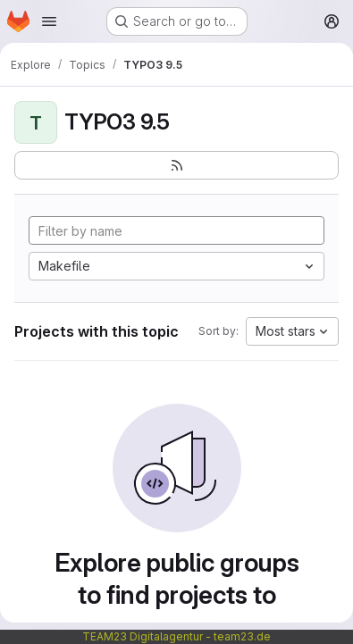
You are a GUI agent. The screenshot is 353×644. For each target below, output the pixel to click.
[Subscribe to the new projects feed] (176, 165)
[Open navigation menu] (49, 21)
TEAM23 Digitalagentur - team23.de (176, 636)
